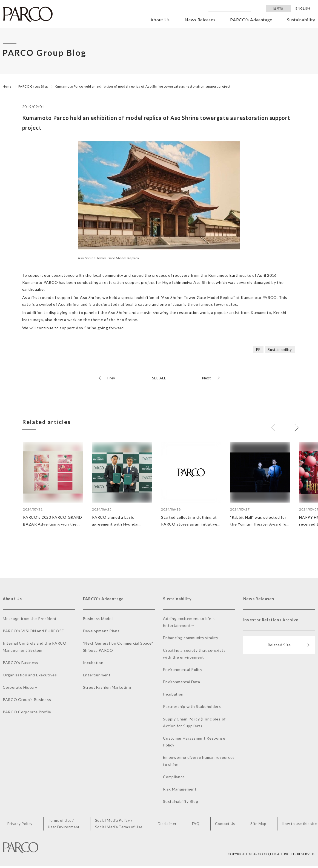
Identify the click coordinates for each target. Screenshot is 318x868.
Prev (112, 378)
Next (206, 378)
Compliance (174, 778)
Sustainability (301, 20)
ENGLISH (303, 8)
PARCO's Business (21, 663)
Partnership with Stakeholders (192, 707)
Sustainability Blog (181, 802)
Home (8, 86)
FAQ (197, 825)
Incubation (93, 663)
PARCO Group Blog (35, 86)
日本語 (278, 8)
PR (257, 349)
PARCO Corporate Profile (27, 713)
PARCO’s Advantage (251, 20)
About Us (160, 20)
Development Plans (101, 632)
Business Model (98, 619)
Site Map (258, 825)
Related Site (289, 648)
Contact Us (225, 825)
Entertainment (97, 676)
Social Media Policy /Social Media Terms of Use (121, 825)
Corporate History (20, 688)
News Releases (200, 20)
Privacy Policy (23, 825)
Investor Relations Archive (273, 622)
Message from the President (30, 619)
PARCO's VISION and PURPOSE (33, 632)
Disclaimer (169, 825)
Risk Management (180, 790)
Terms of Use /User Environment (66, 825)
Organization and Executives (30, 676)
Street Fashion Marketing (107, 688)
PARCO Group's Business (27, 700)
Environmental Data (182, 683)
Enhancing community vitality (191, 638)
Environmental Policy (183, 670)
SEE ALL (159, 378)
